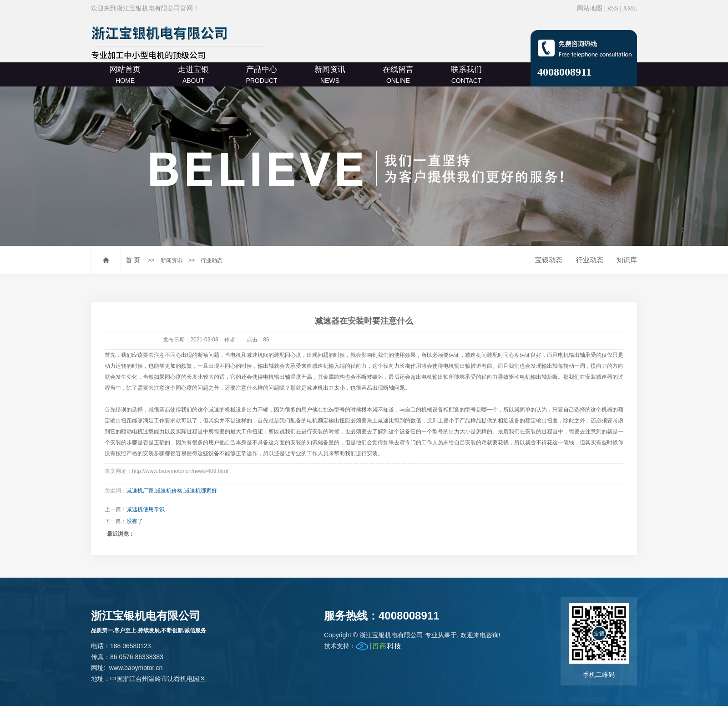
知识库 (627, 260)
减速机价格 (169, 491)
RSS (613, 8)
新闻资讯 (330, 75)
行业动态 (212, 260)
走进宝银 (193, 75)
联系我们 (466, 75)
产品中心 (261, 75)
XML (630, 8)
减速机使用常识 (146, 509)
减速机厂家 (140, 491)
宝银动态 (549, 260)
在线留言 (398, 75)
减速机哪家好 (201, 491)
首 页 (133, 260)
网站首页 (125, 75)
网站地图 (590, 8)
